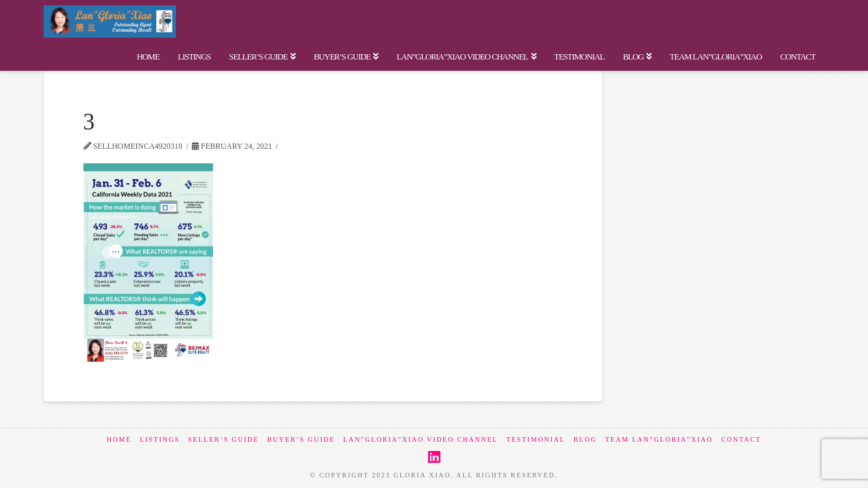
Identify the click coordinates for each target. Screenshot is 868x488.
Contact (741, 439)
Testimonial (536, 439)
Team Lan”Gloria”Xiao (659, 439)
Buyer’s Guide (301, 439)
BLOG (585, 439)
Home (119, 439)
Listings (159, 439)
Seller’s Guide (223, 439)
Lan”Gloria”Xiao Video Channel (421, 439)
